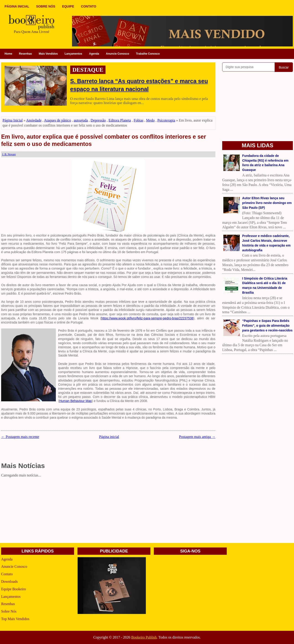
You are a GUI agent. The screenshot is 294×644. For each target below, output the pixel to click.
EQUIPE (68, 6)
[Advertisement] (108, 511)
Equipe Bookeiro (14, 589)
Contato (7, 574)
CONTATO (89, 6)
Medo (150, 120)
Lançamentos (73, 54)
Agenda (94, 54)
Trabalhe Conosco (148, 54)
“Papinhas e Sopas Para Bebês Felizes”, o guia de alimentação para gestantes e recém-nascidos (267, 326)
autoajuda (81, 120)
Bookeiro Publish (144, 637)
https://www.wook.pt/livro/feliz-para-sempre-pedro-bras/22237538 (147, 318)
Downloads (9, 582)
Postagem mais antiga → (197, 437)
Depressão (98, 120)
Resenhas (25, 54)
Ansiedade (34, 120)
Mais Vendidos (48, 54)
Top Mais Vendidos (15, 619)
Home (8, 54)
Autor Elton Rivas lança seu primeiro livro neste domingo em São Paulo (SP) (267, 203)
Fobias (138, 120)
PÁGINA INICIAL (17, 6)
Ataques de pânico (57, 120)
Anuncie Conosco (118, 54)
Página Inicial (13, 120)
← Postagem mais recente (20, 437)
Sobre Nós (9, 611)
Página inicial (109, 437)
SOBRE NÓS (46, 6)
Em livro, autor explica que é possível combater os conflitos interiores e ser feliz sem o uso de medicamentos (104, 140)
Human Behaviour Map (76, 401)
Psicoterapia (166, 120)
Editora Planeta (120, 120)
